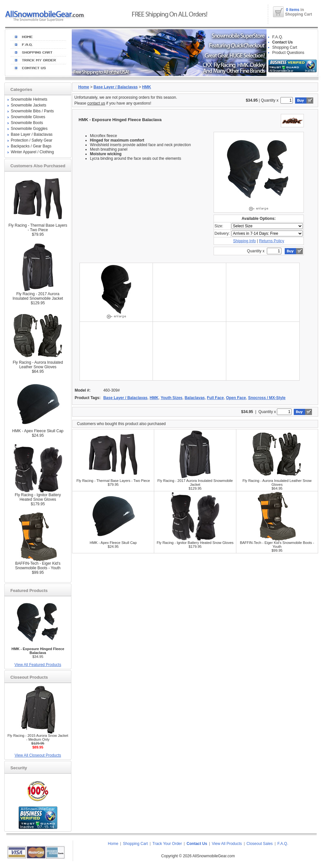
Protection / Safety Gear (31, 140)
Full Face (215, 398)
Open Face (236, 398)
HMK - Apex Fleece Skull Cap (38, 431)
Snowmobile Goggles (29, 129)
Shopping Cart (285, 47)
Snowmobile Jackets (28, 105)
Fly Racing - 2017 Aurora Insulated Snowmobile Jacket (38, 296)
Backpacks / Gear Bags (31, 146)
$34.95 (38, 653)
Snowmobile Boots (27, 123)
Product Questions (288, 53)
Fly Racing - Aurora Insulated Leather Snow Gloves (38, 365)
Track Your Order (167, 844)
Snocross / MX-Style (267, 398)
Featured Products (29, 591)
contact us (96, 103)
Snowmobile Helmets (29, 99)
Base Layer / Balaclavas (32, 134)
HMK (147, 87)
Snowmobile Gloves (28, 117)
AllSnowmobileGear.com (214, 856)
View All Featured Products (38, 665)
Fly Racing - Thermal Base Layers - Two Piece (38, 228)
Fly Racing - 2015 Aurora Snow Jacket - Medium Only (38, 737)
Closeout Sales (260, 844)
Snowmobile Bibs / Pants (32, 111)
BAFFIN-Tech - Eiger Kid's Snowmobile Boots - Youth (38, 566)
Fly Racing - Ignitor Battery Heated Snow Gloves (38, 497)
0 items (293, 10)
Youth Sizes (172, 398)
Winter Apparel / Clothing (32, 152)
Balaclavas (195, 398)
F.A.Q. (278, 37)
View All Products (227, 844)
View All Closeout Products (38, 755)
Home (84, 87)
